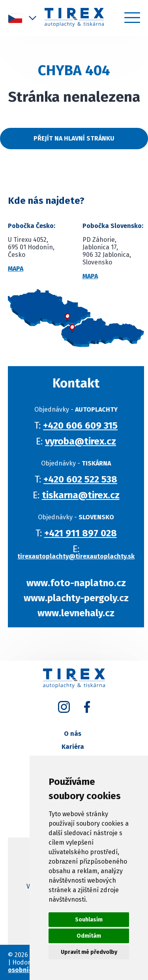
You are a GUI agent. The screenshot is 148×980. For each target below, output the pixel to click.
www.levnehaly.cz (80, 613)
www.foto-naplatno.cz (80, 583)
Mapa (16, 269)
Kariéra (73, 747)
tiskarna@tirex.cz (84, 495)
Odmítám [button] (89, 936)
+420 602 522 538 (84, 479)
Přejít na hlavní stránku (74, 138)
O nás (73, 734)
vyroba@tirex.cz (84, 441)
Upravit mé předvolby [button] (89, 952)
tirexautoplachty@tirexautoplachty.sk (80, 556)
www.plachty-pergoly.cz (80, 598)
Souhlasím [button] (89, 920)
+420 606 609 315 (84, 425)
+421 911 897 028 (84, 533)
